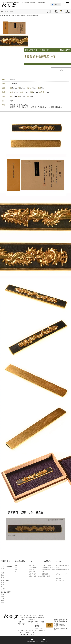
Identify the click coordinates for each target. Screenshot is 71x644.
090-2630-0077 (39, 615)
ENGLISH (56, 4)
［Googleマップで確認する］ (28, 620)
